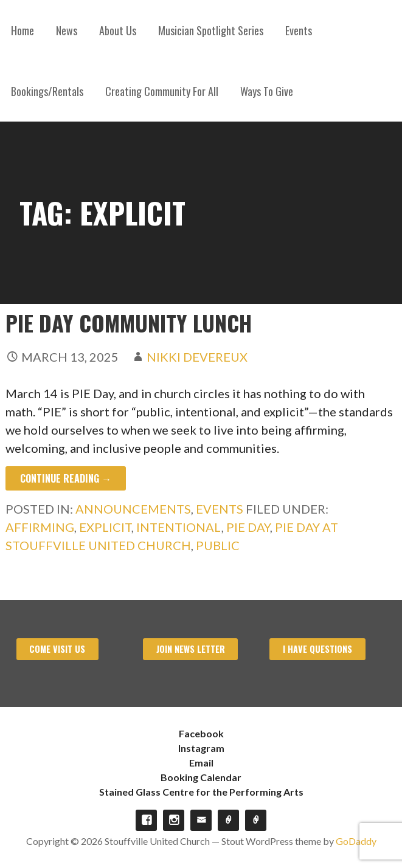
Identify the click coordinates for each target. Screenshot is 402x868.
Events (299, 30)
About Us (118, 30)
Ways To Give (267, 91)
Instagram (201, 748)
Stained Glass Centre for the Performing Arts (201, 792)
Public (218, 545)
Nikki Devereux (197, 357)
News (67, 30)
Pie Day (248, 527)
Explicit (105, 527)
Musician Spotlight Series (211, 30)
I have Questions (317, 649)
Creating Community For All (162, 91)
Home (23, 30)
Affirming (40, 527)
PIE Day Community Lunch (129, 322)
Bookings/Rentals (47, 91)
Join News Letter (191, 649)
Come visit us (57, 649)
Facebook (201, 733)
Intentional (179, 527)
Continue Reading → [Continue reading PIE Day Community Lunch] (66, 478)
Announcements (133, 509)
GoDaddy (356, 841)
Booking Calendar (201, 777)
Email (201, 763)
